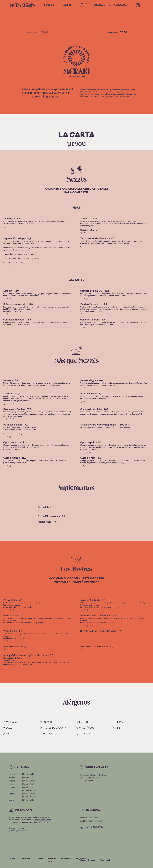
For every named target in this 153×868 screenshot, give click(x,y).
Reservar (66, 859)
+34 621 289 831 (92, 827)
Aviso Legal (105, 860)
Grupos (67, 5)
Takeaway (81, 859)
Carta (32, 5)
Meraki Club (43, 822)
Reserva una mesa (89, 817)
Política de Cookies (87, 860)
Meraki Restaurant (42, 820)
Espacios (49, 5)
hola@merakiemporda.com (91, 821)
